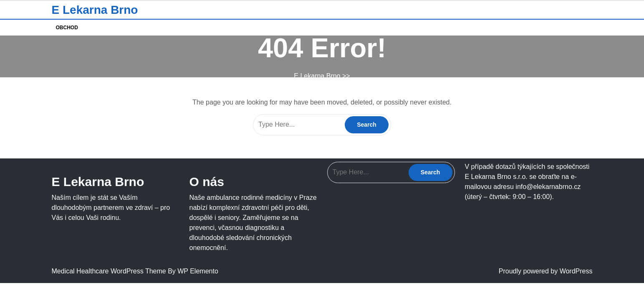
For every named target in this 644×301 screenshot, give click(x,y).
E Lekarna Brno (95, 10)
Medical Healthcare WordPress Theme (110, 271)
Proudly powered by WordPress (546, 271)
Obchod (67, 28)
